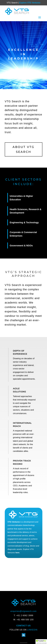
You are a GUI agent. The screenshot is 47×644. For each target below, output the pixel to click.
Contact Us (24, 626)
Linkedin (32, 630)
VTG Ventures (14, 522)
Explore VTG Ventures (30, 3)
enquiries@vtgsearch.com (23, 611)
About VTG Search (23, 149)
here (17, 553)
